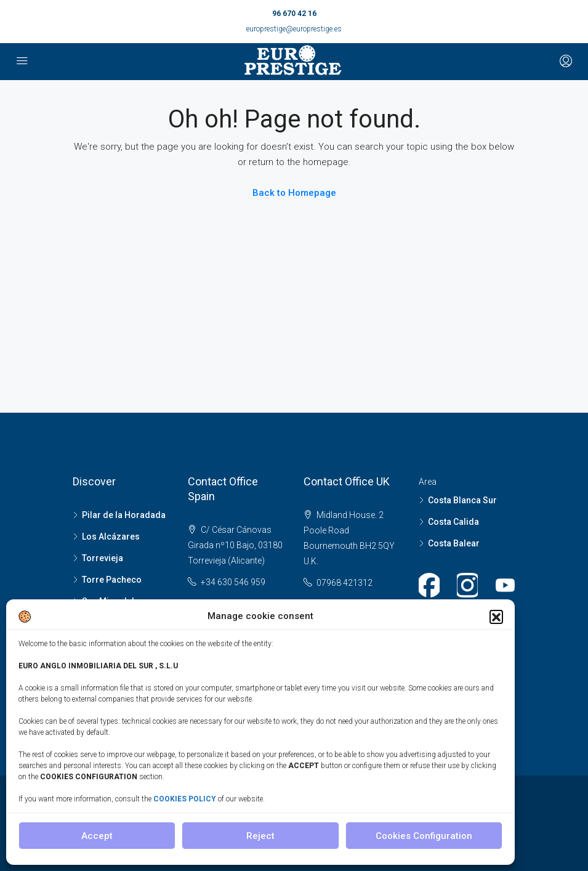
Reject (260, 836)
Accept (97, 836)
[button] (496, 617)
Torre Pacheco (112, 580)
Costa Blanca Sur (462, 500)
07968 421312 (344, 583)
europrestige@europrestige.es (294, 29)
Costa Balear (454, 543)
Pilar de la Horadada (124, 515)
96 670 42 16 (294, 14)
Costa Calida (453, 522)
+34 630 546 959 (233, 582)
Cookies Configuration (424, 836)
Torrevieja (103, 558)
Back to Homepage (294, 193)
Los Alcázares (111, 537)
